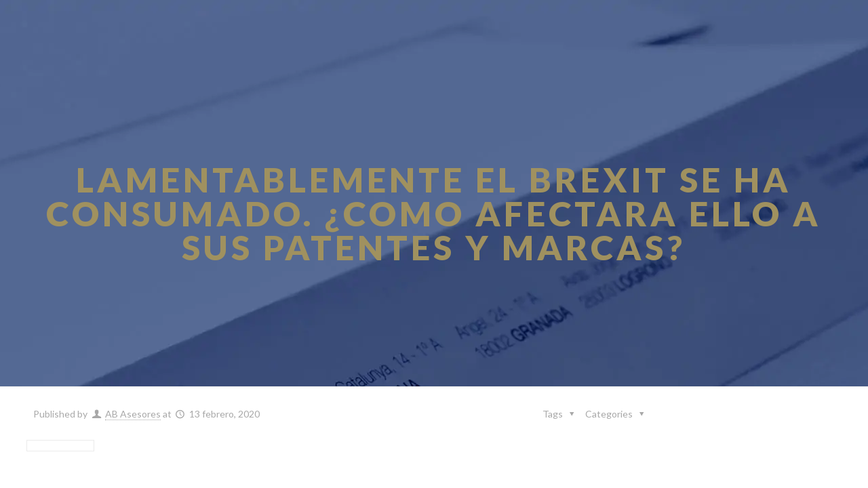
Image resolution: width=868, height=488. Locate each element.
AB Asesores (133, 414)
